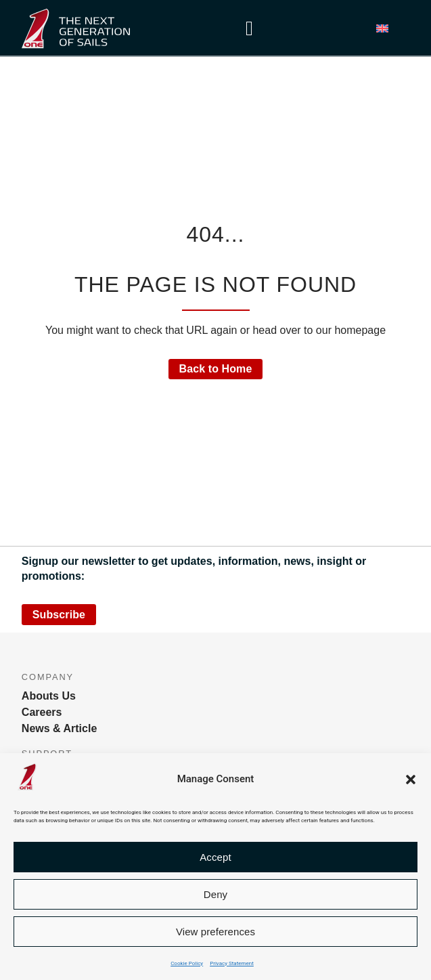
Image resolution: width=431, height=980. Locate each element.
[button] (411, 780)
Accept (215, 857)
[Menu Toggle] (249, 28)
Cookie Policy (187, 963)
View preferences (215, 932)
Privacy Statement (232, 963)
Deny (215, 894)
